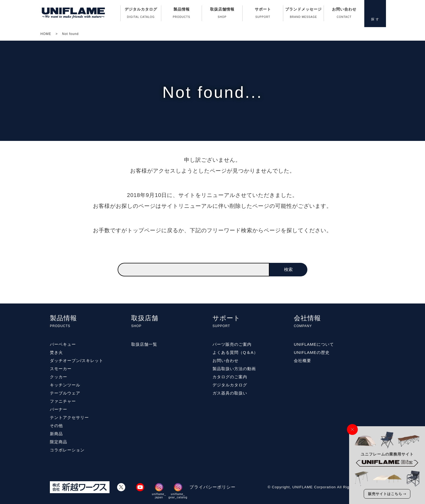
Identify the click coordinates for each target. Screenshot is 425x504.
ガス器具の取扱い (230, 393)
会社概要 (302, 361)
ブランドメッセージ (303, 14)
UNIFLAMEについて (314, 344)
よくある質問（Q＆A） (235, 352)
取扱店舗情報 (222, 14)
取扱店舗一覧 (144, 344)
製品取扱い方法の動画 (234, 369)
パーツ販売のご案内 (232, 344)
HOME (46, 34)
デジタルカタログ (141, 14)
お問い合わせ (344, 14)
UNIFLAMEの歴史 (312, 352)
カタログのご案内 (230, 377)
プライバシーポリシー (212, 487)
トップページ (144, 230)
